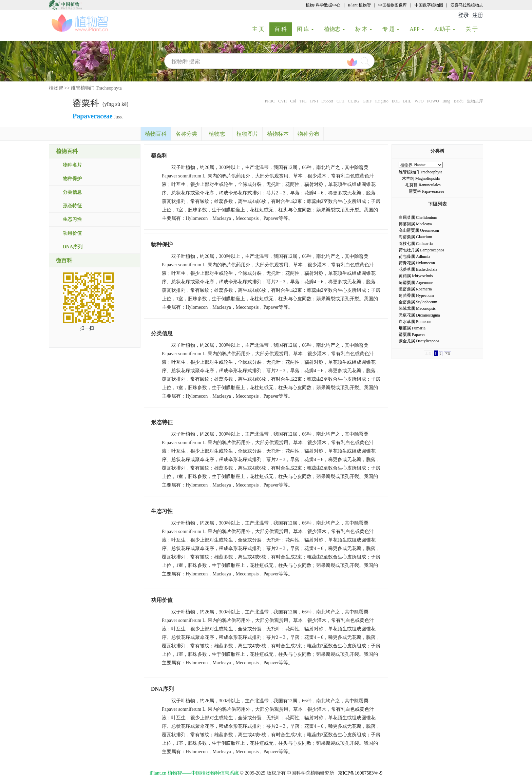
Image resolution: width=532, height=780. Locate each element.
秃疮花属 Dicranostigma (419, 315)
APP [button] (417, 29)
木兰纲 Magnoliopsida (421, 178)
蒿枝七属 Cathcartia (416, 244)
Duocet (327, 101)
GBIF (367, 101)
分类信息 (72, 192)
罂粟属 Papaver (412, 335)
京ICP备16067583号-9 (360, 773)
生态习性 (72, 219)
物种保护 (72, 179)
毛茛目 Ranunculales (423, 185)
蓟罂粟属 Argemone (416, 283)
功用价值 (72, 233)
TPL (303, 101)
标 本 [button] (364, 29)
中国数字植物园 (429, 5)
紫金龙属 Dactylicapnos (419, 341)
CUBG (353, 101)
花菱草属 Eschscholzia (418, 269)
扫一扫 (87, 328)
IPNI (314, 101)
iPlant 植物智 (359, 5)
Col (293, 101)
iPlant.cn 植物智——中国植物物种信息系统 (194, 773)
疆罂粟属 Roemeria (415, 289)
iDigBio (382, 101)
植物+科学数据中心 (323, 5)
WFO (419, 101)
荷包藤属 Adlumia (414, 256)
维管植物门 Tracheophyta (96, 88)
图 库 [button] (305, 29)
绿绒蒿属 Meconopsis (417, 308)
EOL (396, 101)
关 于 (474, 29)
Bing (446, 101)
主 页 (261, 29)
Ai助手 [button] (445, 29)
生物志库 (475, 101)
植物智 (56, 88)
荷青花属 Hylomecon (417, 263)
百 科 (283, 29)
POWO (433, 101)
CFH (340, 101)
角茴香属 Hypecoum (416, 296)
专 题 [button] (391, 29)
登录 (463, 15)
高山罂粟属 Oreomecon (419, 230)
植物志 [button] (335, 29)
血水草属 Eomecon (415, 322)
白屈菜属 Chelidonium (418, 217)
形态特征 (72, 206)
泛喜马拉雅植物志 (467, 5)
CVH (282, 101)
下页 (448, 354)
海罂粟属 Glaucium (415, 237)
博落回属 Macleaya (415, 224)
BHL (407, 101)
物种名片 (72, 165)
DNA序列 (73, 247)
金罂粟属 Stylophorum (418, 302)
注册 (478, 15)
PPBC (270, 101)
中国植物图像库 (393, 5)
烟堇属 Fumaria (412, 328)
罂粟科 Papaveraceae (426, 191)
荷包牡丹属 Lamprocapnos (421, 250)
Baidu (459, 101)
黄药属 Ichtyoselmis (416, 276)
